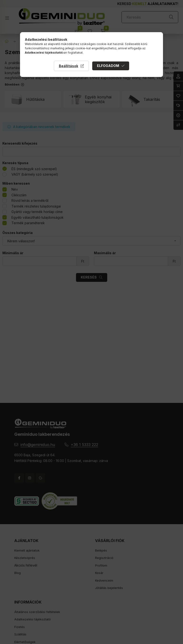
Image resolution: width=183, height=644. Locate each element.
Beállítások (69, 66)
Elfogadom (108, 66)
